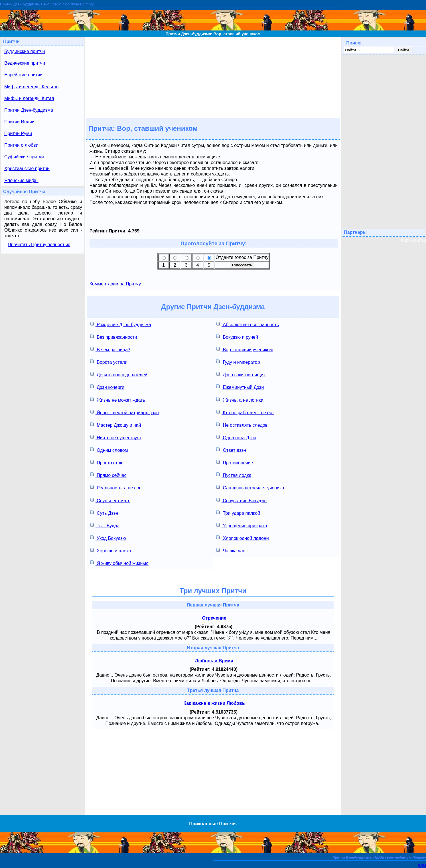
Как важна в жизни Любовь (214, 703)
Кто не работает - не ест (245, 412)
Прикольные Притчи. (213, 824)
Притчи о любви (21, 145)
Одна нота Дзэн (236, 437)
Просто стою (107, 462)
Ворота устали (109, 362)
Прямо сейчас (108, 475)
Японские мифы (21, 180)
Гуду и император (238, 362)
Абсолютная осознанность (248, 324)
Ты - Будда (105, 525)
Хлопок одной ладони (243, 538)
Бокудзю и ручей (237, 337)
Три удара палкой (238, 513)
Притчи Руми (18, 133)
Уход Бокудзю (108, 538)
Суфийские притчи (24, 157)
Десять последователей (119, 374)
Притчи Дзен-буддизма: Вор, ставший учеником (213, 34)
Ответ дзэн (231, 450)
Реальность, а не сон (116, 487)
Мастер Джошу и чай (116, 425)
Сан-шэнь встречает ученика (250, 487)
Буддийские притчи (25, 51)
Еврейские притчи (23, 75)
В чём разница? (110, 349)
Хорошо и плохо (111, 550)
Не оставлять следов (242, 425)
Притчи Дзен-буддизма (29, 110)
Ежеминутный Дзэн (240, 387)
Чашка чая (231, 550)
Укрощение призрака (242, 525)
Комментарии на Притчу (115, 284)
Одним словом (109, 450)
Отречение (214, 618)
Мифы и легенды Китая (29, 98)
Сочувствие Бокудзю (242, 500)
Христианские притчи (27, 169)
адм (422, 865)
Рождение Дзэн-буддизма (121, 324)
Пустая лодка (234, 475)
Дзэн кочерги (107, 387)
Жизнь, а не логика (240, 400)
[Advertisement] (213, 77)
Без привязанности (114, 337)
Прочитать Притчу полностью (39, 245)
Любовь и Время (214, 661)
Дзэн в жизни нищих (241, 374)
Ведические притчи (25, 63)
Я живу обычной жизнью (119, 563)
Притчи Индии (19, 122)
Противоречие (235, 462)
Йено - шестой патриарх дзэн (125, 412)
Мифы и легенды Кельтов (31, 87)
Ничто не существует (116, 437)
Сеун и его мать (110, 500)
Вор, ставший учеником (245, 349)
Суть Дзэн (104, 513)
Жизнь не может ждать (118, 400)
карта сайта (414, 240)
